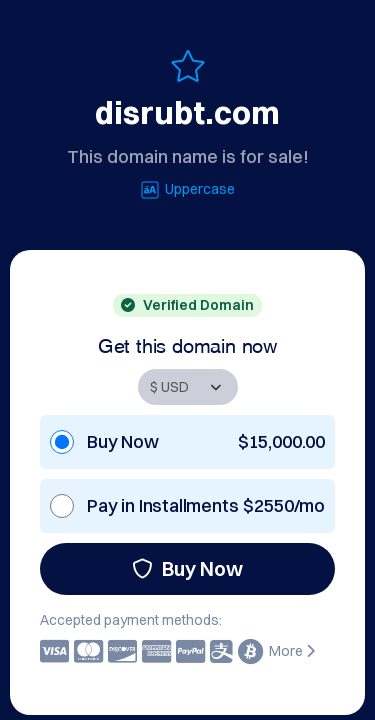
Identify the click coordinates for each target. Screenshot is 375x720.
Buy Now (187, 568)
